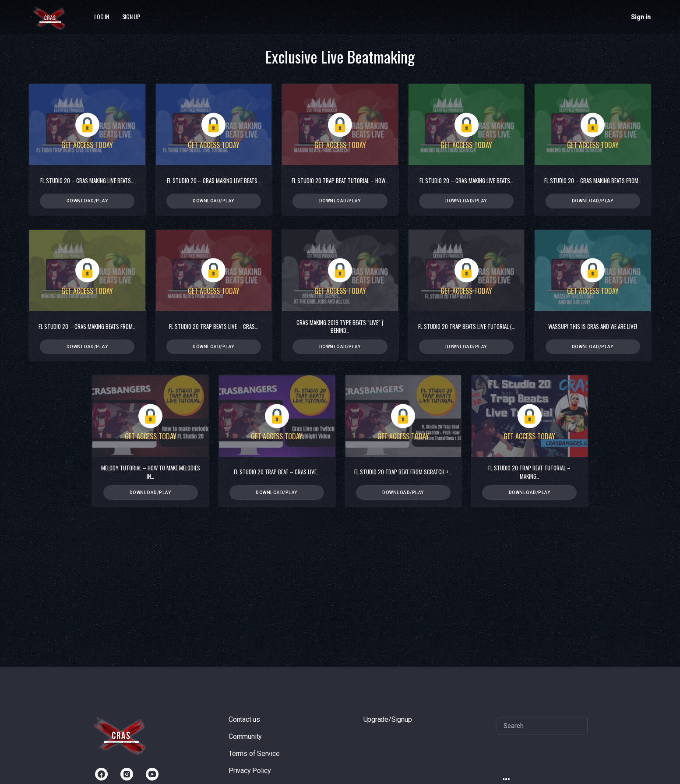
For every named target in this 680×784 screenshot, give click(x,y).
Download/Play (87, 201)
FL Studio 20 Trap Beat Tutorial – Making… (529, 473)
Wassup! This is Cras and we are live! (593, 327)
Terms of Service (254, 754)
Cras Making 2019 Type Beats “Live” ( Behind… (340, 327)
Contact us (244, 719)
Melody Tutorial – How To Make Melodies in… (151, 473)
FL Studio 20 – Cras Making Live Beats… (87, 180)
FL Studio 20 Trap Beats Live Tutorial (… (467, 327)
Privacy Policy (250, 771)
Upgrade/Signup (388, 719)
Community (245, 736)
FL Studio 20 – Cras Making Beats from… (593, 180)
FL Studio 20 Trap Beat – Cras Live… (277, 473)
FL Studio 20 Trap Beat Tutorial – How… (340, 180)
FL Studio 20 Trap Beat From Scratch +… (403, 473)
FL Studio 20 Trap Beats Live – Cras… (213, 327)
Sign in (641, 17)
